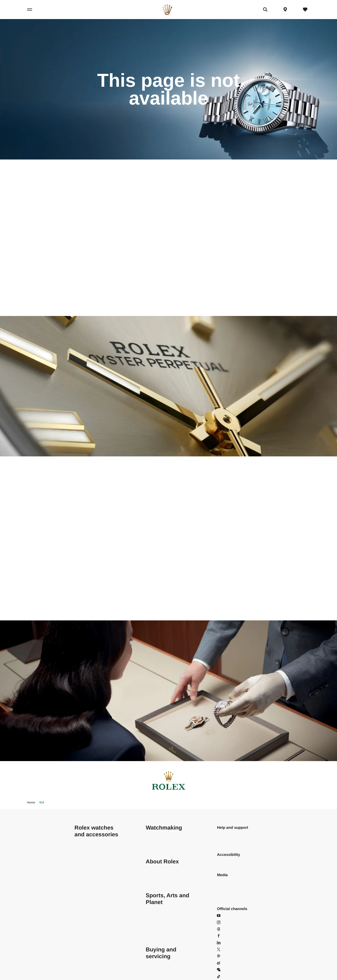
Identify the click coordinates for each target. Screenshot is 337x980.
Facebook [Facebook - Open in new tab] (228, 936)
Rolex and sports (160, 909)
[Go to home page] (167, 9)
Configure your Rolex (92, 956)
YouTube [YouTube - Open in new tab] (227, 916)
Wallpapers (226, 882)
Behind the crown (160, 875)
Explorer (81, 875)
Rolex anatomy (158, 848)
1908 (79, 936)
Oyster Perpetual (89, 895)
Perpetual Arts (158, 922)
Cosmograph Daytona (93, 848)
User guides (227, 895)
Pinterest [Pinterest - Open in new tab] (227, 956)
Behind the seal (159, 841)
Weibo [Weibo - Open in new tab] (225, 963)
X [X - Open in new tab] (221, 950)
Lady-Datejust (86, 862)
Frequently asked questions (231, 838)
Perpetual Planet (160, 916)
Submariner (84, 922)
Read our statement (234, 862)
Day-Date (82, 868)
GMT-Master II (87, 882)
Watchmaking (164, 828)
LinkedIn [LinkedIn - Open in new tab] (227, 943)
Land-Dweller (86, 889)
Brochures (226, 889)
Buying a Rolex (158, 963)
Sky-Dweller (85, 916)
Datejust (81, 855)
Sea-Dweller (85, 902)
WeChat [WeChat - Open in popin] (226, 970)
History (152, 882)
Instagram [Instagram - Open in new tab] (228, 922)
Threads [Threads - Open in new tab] (227, 929)
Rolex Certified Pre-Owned (168, 970)
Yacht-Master (86, 929)
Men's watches (87, 963)
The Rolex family (160, 936)
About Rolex (162, 862)
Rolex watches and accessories (96, 831)
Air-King (81, 841)
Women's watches (90, 970)
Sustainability (157, 868)
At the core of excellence (166, 834)
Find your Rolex (88, 950)
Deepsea (82, 909)
